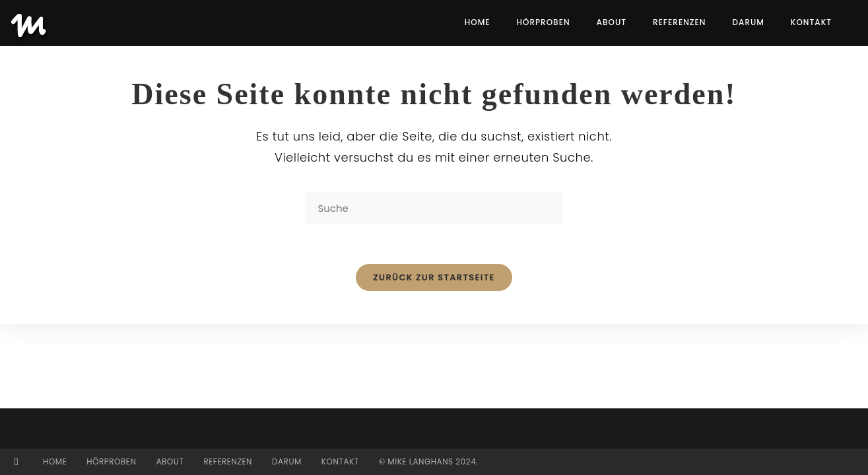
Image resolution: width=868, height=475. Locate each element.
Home (55, 461)
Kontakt (340, 461)
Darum (287, 461)
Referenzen (228, 461)
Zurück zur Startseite (434, 277)
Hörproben (111, 461)
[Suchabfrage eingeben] (434, 208)
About (170, 461)
